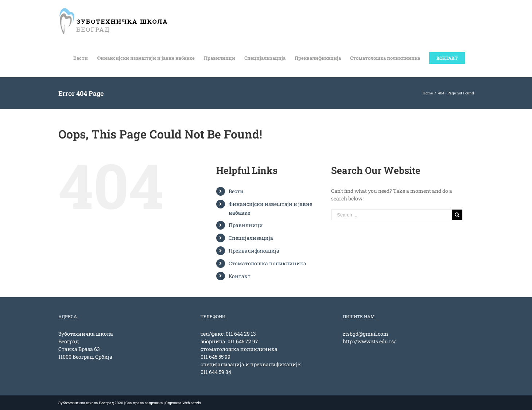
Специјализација (251, 238)
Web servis (192, 403)
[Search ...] (391, 215)
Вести (236, 191)
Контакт (240, 276)
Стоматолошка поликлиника (267, 263)
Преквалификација (254, 251)
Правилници (246, 225)
